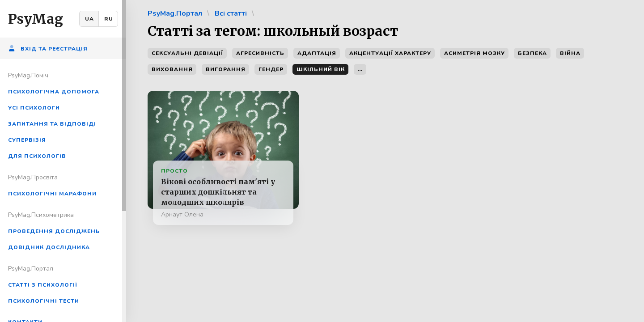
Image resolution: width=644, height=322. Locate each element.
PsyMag (36, 19)
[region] (63, 161)
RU (109, 19)
